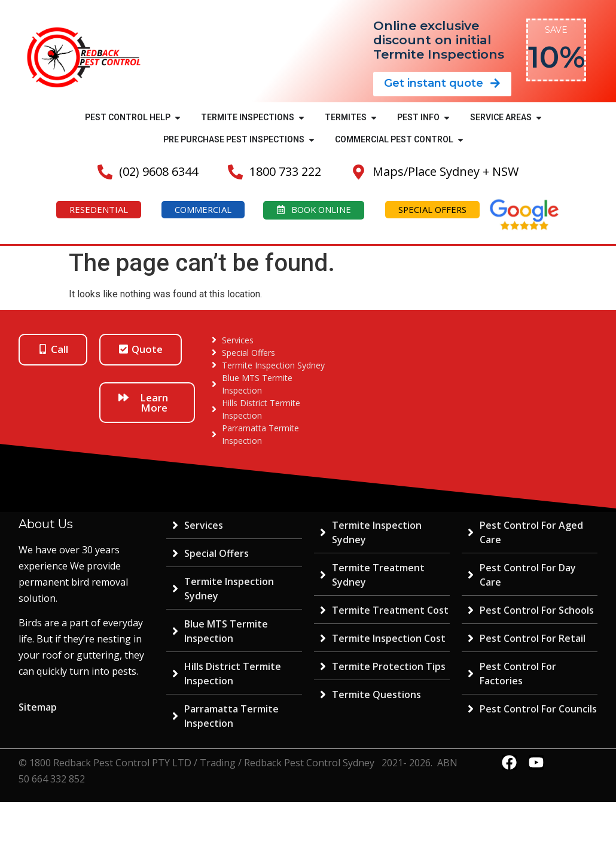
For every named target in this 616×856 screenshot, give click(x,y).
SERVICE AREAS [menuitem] (501, 117)
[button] (178, 118)
